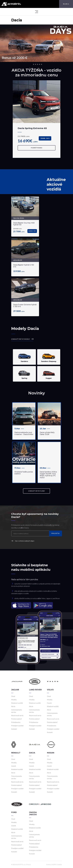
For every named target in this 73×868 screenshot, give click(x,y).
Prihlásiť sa (55, 533)
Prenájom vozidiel (17, 726)
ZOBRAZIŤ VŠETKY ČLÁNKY (36, 491)
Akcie (13, 706)
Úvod (13, 696)
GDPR (54, 864)
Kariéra (49, 864)
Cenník (49, 703)
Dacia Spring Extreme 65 (32, 128)
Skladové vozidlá (17, 703)
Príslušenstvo (16, 722)
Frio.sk (29, 864)
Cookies (59, 864)
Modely (14, 700)
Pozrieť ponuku (37, 148)
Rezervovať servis (17, 715)
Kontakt (14, 729)
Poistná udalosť (16, 719)
